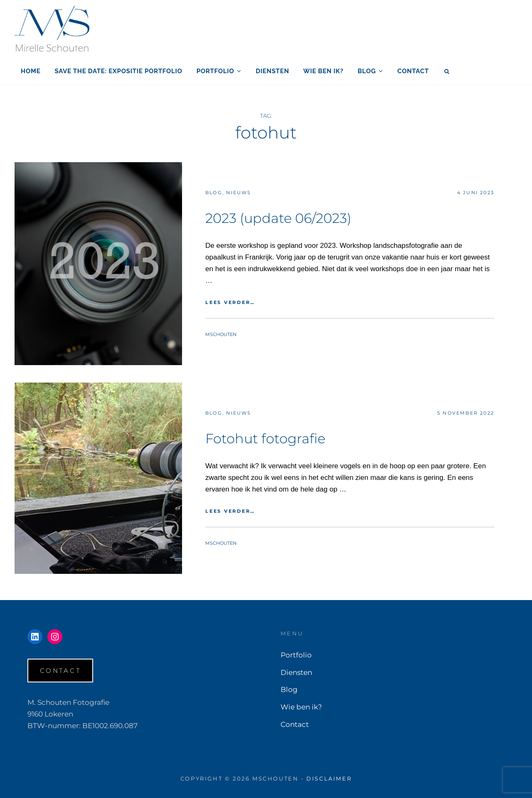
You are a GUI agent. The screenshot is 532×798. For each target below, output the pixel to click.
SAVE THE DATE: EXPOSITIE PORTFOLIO (119, 71)
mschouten (221, 334)
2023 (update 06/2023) (278, 218)
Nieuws (239, 193)
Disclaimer (329, 778)
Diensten (272, 71)
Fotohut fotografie (265, 439)
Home (31, 71)
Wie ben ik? (324, 71)
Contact (413, 71)
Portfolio (216, 71)
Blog (367, 71)
